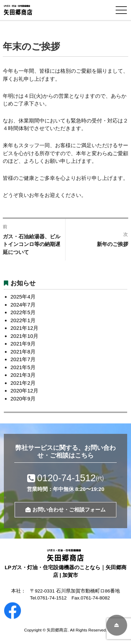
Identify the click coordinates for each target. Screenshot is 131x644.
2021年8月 (23, 352)
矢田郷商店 (57, 630)
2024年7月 (23, 305)
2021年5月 (23, 367)
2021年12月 (24, 328)
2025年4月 (23, 297)
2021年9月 (23, 344)
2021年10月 (24, 336)
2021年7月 (23, 359)
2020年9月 (23, 399)
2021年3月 (23, 375)
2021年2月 (23, 383)
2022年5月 (23, 312)
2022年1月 (23, 320)
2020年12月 (24, 391)
